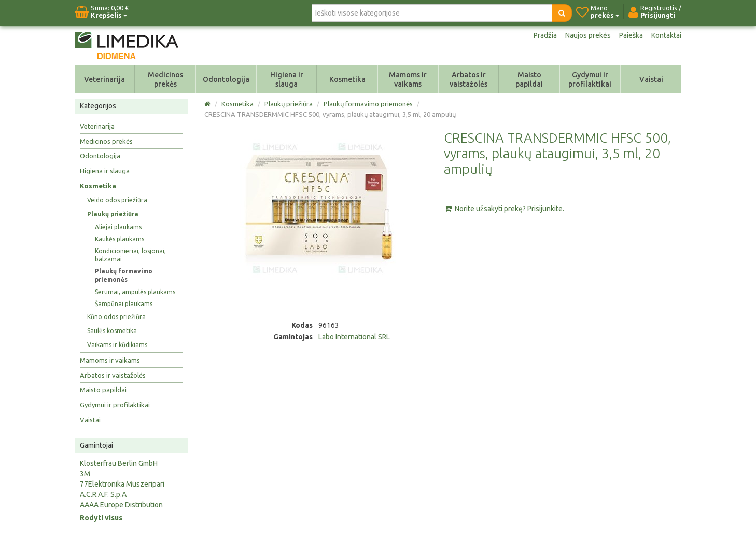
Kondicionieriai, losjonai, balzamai (130, 255)
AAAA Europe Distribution (121, 505)
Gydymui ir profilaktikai (590, 79)
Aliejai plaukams (118, 227)
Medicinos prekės (165, 79)
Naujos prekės (588, 35)
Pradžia (545, 35)
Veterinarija (104, 79)
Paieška (631, 35)
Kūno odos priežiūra (116, 317)
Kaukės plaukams (120, 239)
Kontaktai (666, 35)
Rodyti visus (101, 518)
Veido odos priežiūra (117, 200)
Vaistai (651, 79)
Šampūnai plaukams (124, 304)
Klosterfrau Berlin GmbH (119, 463)
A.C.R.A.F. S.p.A (103, 494)
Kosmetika (347, 79)
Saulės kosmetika (112, 331)
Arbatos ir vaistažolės (468, 79)
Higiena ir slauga (287, 79)
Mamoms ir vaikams (408, 79)
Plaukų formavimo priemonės (124, 275)
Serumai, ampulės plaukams (135, 292)
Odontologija (226, 79)
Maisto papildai (529, 79)
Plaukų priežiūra (113, 214)
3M (85, 474)
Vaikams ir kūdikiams (117, 345)
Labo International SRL (354, 337)
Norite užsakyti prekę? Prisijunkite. (504, 209)
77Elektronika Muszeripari (122, 484)
